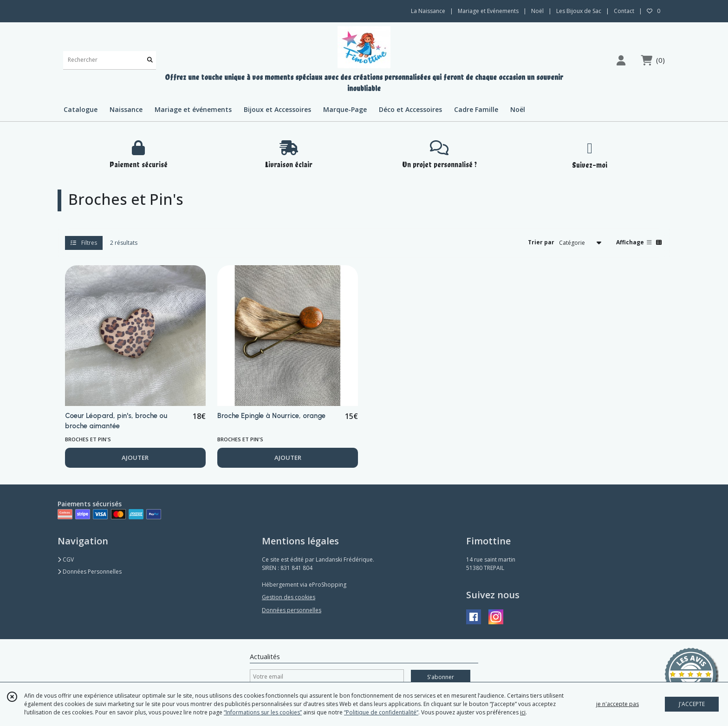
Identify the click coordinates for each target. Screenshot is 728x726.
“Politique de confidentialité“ (381, 712)
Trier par (541, 242)
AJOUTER (135, 458)
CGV (66, 559)
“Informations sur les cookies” (263, 712)
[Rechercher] (150, 60)
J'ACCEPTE (692, 704)
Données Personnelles (90, 572)
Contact (624, 11)
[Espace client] (621, 60)
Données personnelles (292, 610)
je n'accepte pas (617, 704)
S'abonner (441, 677)
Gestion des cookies (289, 597)
